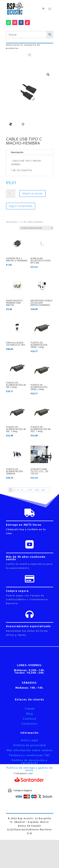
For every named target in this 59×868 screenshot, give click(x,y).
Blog (30, 714)
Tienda (30, 709)
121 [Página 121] (30, 490)
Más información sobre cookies (30, 750)
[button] (48, 75)
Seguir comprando (21, 206)
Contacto (30, 719)
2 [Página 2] (14, 490)
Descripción (17, 152)
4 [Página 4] (21, 490)
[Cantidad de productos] (11, 194)
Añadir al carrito (32, 193)
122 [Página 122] (37, 490)
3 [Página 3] (18, 490)
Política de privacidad (30, 745)
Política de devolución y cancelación (30, 761)
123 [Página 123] (43, 490)
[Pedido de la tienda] (36, 228)
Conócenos (29, 724)
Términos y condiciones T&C (29, 755)
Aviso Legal (30, 740)
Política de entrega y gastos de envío (30, 769)
